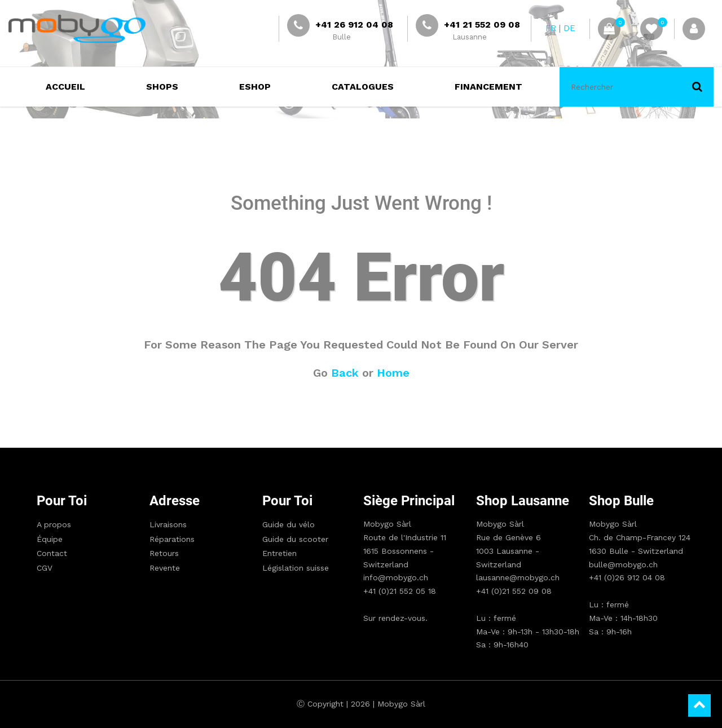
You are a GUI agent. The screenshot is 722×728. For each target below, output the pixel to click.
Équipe (50, 539)
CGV (45, 568)
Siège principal (409, 501)
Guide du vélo (289, 524)
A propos (54, 524)
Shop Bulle (621, 501)
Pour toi (62, 501)
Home (393, 373)
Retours (164, 553)
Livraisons (168, 524)
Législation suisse (296, 568)
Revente (165, 568)
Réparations (172, 539)
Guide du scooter (295, 539)
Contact (52, 553)
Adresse (175, 501)
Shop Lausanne (523, 501)
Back (345, 373)
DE (569, 28)
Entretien (279, 553)
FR (551, 28)
